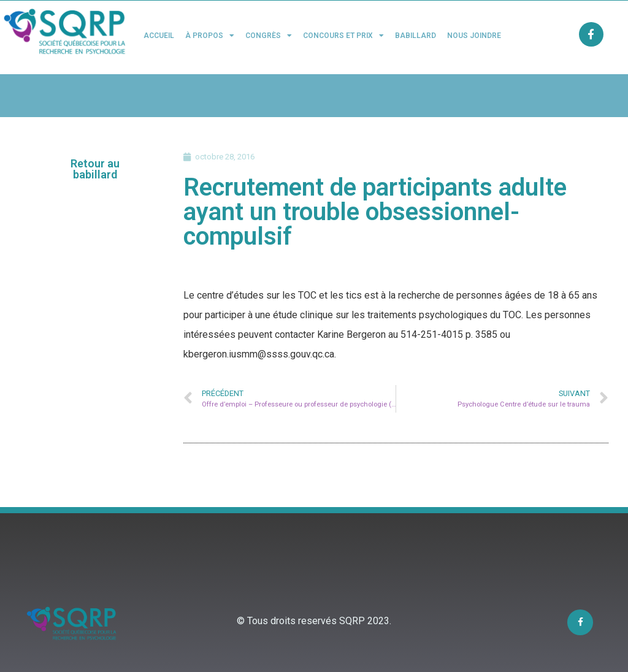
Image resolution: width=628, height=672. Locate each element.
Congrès (269, 36)
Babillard (415, 36)
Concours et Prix (343, 36)
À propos (210, 36)
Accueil (159, 36)
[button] (95, 169)
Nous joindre (474, 36)
